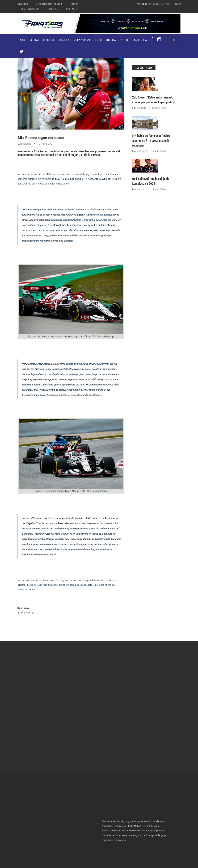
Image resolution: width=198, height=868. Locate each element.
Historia (111, 40)
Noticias (34, 40)
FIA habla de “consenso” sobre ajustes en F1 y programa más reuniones (151, 141)
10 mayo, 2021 (46, 144)
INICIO (23, 40)
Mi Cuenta (23, 4)
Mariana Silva (140, 151)
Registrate (53, 9)
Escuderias (64, 40)
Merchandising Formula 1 (50, 4)
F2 (121, 40)
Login (177, 4)
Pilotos (98, 40)
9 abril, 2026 (159, 151)
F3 (127, 40)
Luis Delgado (24, 144)
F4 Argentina (140, 40)
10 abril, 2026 (159, 108)
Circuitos (48, 40)
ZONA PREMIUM (82, 40)
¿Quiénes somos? (30, 9)
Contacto (72, 9)
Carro (75, 4)
